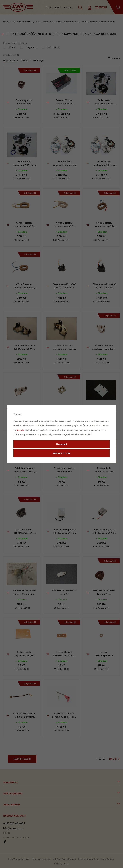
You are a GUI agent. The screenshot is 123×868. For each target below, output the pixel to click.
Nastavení (61, 444)
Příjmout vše (61, 453)
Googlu (20, 430)
